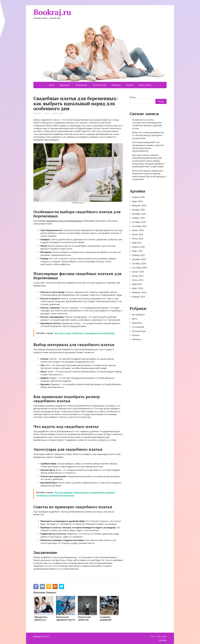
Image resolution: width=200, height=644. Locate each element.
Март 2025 (137, 251)
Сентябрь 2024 (139, 268)
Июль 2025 (138, 234)
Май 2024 (137, 284)
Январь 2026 (138, 210)
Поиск (133, 97)
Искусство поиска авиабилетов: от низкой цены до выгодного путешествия (148, 135)
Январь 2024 (138, 297)
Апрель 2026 (138, 197)
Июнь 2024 (138, 280)
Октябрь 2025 (139, 222)
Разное (130, 85)
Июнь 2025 (138, 239)
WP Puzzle (162, 636)
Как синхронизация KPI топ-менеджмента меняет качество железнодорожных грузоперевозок (148, 147)
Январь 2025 (138, 255)
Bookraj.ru (52, 12)
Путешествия (99, 85)
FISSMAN (163, 640)
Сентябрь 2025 (139, 226)
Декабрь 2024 (139, 259)
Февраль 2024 (139, 292)
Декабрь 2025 (139, 214)
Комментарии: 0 (58, 113)
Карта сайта (145, 85)
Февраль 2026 (139, 205)
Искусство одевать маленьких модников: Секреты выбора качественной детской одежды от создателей (149, 175)
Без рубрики (138, 315)
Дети (52, 85)
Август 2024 (138, 272)
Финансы (116, 85)
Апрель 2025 (138, 247)
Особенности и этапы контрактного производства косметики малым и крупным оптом (147, 124)
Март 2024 (137, 288)
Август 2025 (138, 230)
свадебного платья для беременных (64, 221)
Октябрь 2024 (139, 264)
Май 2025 (137, 243)
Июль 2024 (138, 276)
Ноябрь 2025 (138, 218)
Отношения (81, 85)
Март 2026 (137, 201)
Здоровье (65, 85)
